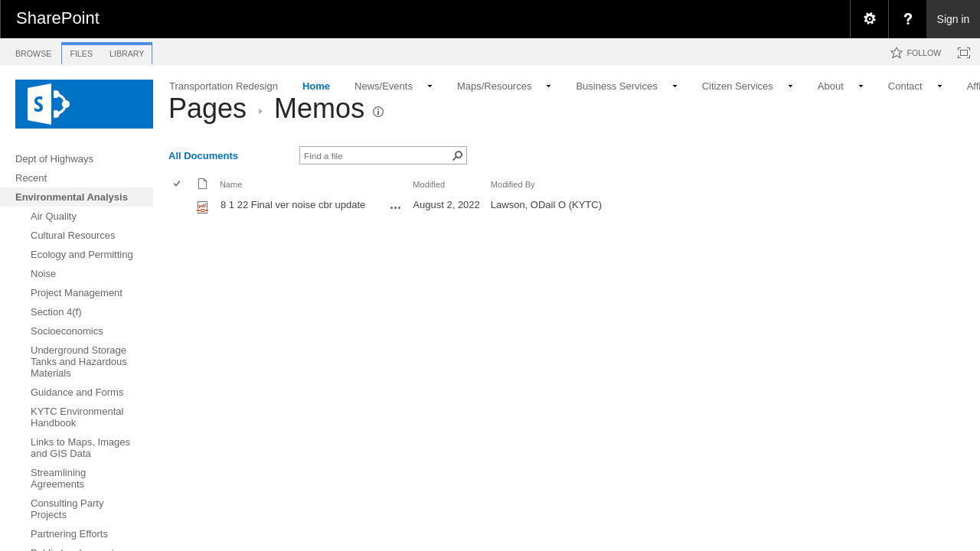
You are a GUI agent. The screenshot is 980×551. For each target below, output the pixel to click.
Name (231, 184)
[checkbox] (178, 185)
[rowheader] (181, 207)
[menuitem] (869, 19)
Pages (207, 108)
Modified (429, 184)
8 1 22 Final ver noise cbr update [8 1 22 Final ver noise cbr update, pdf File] (293, 205)
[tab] (33, 51)
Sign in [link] (954, 19)
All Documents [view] (203, 156)
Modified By (513, 184)
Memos (319, 108)
